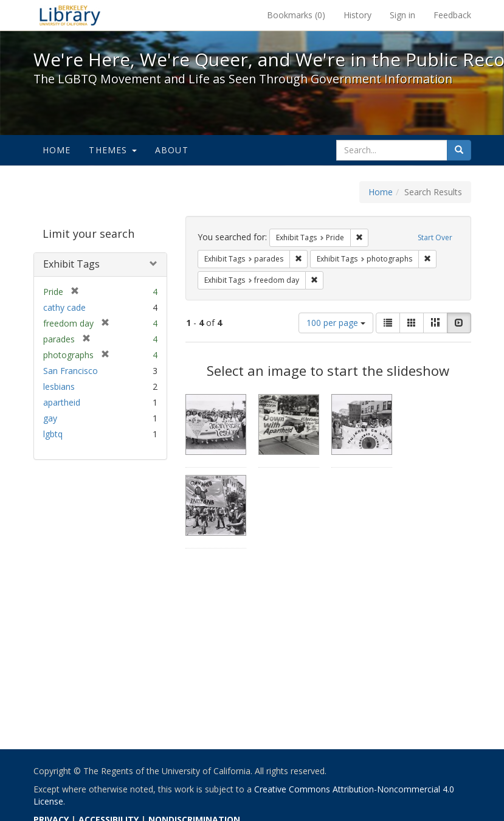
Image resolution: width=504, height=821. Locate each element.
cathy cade (64, 307)
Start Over (435, 237)
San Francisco (71, 371)
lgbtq (53, 434)
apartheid (62, 402)
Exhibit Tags (71, 264)
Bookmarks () (296, 15)
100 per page (336, 323)
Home (57, 150)
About (172, 150)
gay (50, 418)
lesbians (59, 386)
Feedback (452, 15)
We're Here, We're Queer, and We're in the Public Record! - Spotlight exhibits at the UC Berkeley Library (70, 15)
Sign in (402, 15)
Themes (112, 150)
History (357, 15)
